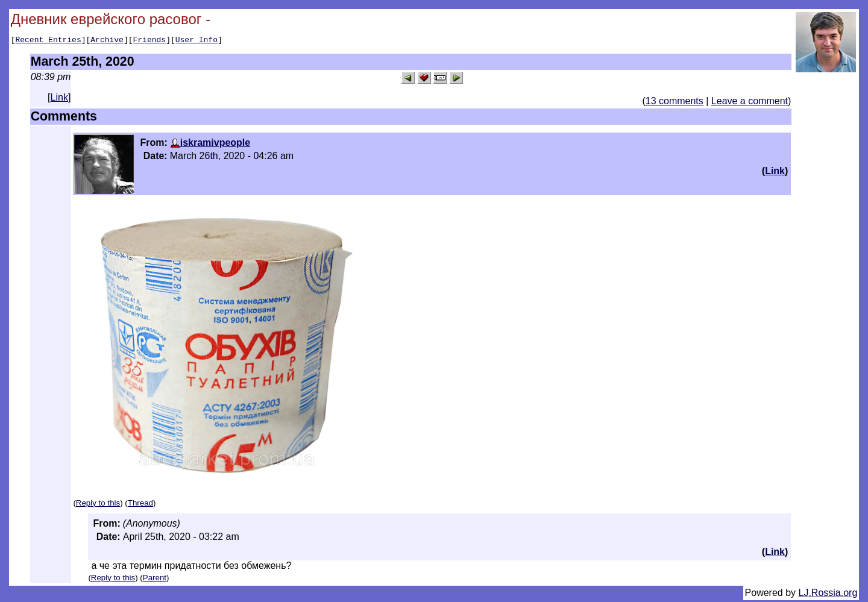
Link (59, 99)
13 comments (675, 103)
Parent (155, 579)
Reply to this (98, 505)
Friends (150, 41)
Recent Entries (48, 41)
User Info (197, 41)
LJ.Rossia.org (828, 594)
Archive (107, 41)
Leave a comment (750, 103)
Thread (140, 505)
